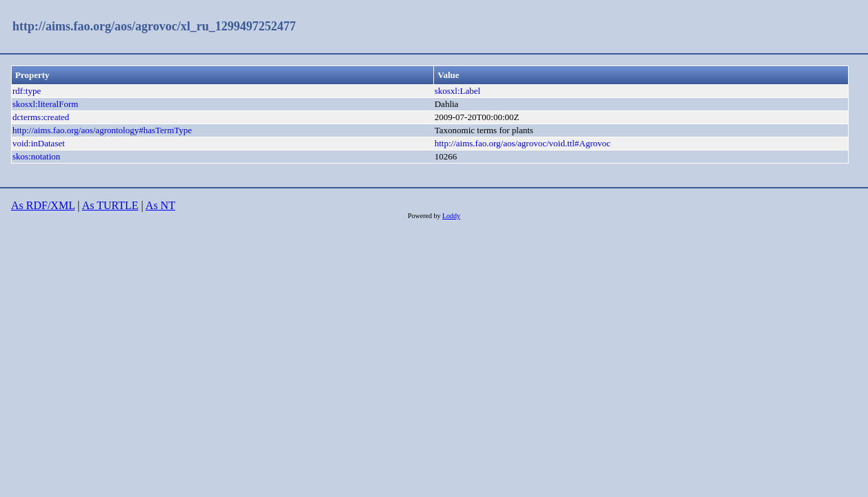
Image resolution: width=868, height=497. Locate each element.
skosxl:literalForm (45, 104)
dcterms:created (41, 117)
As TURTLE (110, 205)
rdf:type (27, 91)
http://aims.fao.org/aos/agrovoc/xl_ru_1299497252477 (154, 26)
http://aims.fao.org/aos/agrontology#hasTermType (102, 130)
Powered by (425, 216)
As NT (160, 205)
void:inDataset (39, 143)
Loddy (451, 216)
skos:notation (36, 156)
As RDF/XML (43, 205)
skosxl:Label (457, 91)
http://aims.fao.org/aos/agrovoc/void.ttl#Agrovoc (523, 143)
